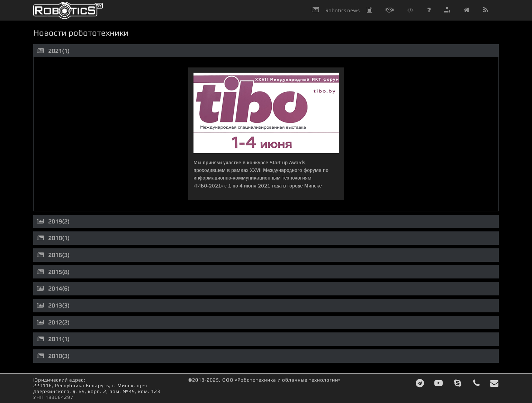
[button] (490, 10)
